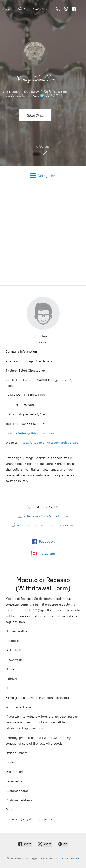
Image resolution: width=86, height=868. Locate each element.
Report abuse (69, 858)
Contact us (40, 9)
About (21, 9)
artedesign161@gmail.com (35, 433)
